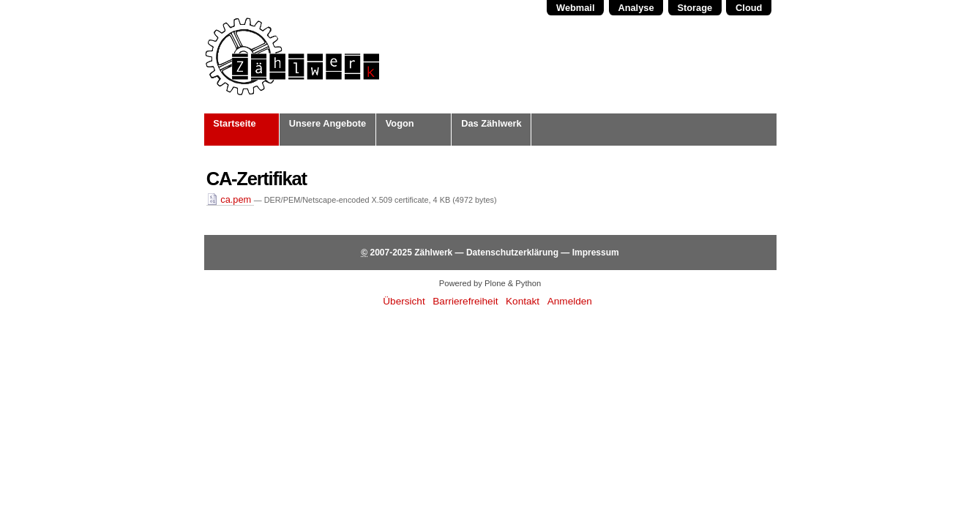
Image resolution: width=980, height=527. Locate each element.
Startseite (234, 123)
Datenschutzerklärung (512, 253)
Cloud (749, 8)
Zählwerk (433, 253)
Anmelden (570, 301)
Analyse (636, 8)
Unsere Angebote (328, 123)
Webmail (575, 8)
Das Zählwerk (491, 123)
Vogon (400, 123)
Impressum (596, 253)
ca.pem (230, 199)
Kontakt (523, 301)
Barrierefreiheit (465, 301)
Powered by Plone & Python (490, 283)
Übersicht (404, 301)
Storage (695, 8)
